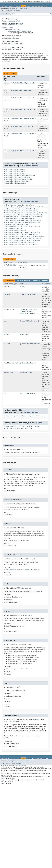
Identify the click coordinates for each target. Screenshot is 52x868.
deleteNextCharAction (12, 211)
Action (7, 334)
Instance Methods (23, 281)
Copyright (4, 777)
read (28, 416)
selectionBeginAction (32, 227)
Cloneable (16, 38)
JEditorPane (32, 321)
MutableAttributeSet (27, 313)
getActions (24, 334)
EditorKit (19, 597)
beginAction (30, 205)
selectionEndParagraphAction (15, 236)
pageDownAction (36, 221)
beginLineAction (10, 207)
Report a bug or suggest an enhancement (13, 766)
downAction (43, 213)
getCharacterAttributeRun (29, 344)
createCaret (8, 416)
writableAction (32, 244)
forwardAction (37, 217)
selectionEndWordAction (36, 236)
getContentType (20, 416)
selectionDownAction (32, 232)
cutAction (17, 209)
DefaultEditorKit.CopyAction (15, 171)
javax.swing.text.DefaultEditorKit (19, 31)
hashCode (29, 426)
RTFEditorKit (18, 44)
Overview (4, 6)
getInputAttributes (27, 363)
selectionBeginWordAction (13, 232)
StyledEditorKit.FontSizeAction (23, 109)
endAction (7, 215)
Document (7, 294)
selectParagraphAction (26, 242)
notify (36, 426)
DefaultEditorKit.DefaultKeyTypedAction (19, 175)
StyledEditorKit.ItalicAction (22, 126)
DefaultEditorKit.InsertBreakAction (17, 177)
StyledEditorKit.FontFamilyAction (24, 98)
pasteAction (19, 223)
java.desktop (13, 19)
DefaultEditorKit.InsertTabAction (17, 181)
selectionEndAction (11, 234)
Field (15, 9)
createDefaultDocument (28, 294)
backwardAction (9, 205)
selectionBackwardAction (13, 227)
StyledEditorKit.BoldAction (21, 90)
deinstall (24, 321)
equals (6, 426)
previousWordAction (32, 223)
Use (28, 6)
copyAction (8, 209)
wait (22, 428)
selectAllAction (23, 225)
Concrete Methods (40, 281)
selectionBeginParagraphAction (15, 230)
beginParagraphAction (25, 207)
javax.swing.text (14, 21)
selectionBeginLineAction (13, 229)
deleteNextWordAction (29, 211)
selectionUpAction (34, 240)
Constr (20, 9)
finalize (13, 426)
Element (24, 311)
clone (22, 287)
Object (7, 287)
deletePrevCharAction (12, 213)
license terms (46, 1)
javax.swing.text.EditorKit (14, 29)
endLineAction (18, 215)
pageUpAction (9, 223)
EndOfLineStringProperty (34, 215)
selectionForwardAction (13, 238)
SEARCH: (6, 14)
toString (16, 428)
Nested (9, 9)
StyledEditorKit (10, 265)
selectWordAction (10, 244)
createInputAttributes (28, 310)
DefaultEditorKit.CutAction (14, 173)
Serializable (7, 38)
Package (17, 6)
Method (26, 9)
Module (11, 6)
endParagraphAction (11, 217)
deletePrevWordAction (29, 213)
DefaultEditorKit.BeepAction (15, 169)
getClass (21, 426)
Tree (32, 6)
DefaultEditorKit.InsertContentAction (18, 179)
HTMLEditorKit (7, 44)
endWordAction (25, 217)
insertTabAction (10, 221)
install (23, 394)
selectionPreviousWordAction (15, 240)
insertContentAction (26, 219)
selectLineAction (10, 242)
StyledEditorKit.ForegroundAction (24, 119)
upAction (21, 244)
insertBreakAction (11, 219)
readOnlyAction (9, 225)
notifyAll (7, 428)
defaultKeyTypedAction (30, 209)
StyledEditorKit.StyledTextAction (24, 134)
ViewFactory (9, 372)
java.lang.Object (8, 28)
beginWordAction (41, 207)
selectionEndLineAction (28, 234)
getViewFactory (26, 372)
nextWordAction (23, 221)
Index (46, 6)
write (38, 416)
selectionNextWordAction (32, 238)
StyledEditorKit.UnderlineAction (23, 151)
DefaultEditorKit (15, 50)
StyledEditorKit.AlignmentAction (23, 83)
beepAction (21, 205)
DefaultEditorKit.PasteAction (15, 183)
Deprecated (39, 6)
